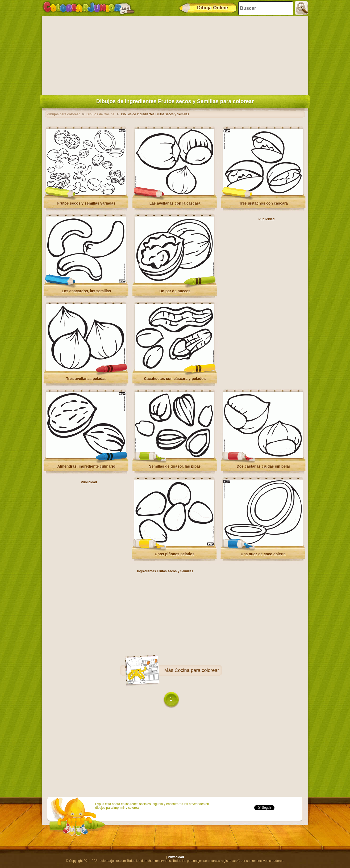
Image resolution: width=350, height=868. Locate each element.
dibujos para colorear (64, 114)
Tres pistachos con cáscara (263, 203)
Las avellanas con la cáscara (175, 203)
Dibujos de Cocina (100, 114)
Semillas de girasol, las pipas (175, 466)
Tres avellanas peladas (86, 379)
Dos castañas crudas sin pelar (264, 466)
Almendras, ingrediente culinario (86, 466)
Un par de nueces (175, 291)
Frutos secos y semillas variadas (86, 203)
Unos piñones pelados (175, 554)
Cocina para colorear (197, 670)
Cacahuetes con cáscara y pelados (175, 379)
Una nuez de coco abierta (263, 554)
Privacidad (176, 857)
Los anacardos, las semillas (86, 291)
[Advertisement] (175, 54)
